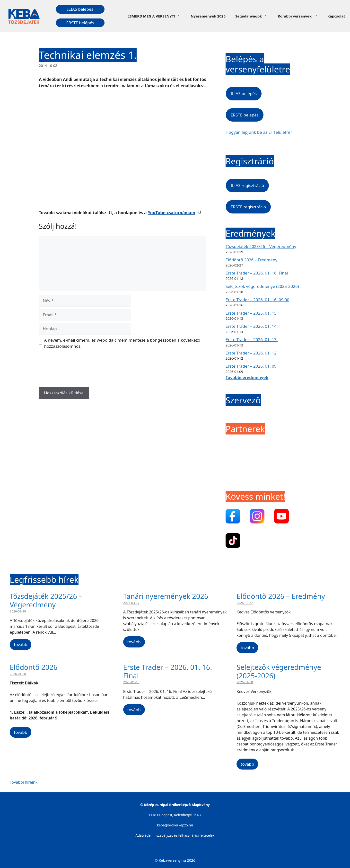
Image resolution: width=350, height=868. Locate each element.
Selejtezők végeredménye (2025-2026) (262, 286)
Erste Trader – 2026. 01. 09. (252, 366)
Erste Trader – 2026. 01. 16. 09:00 (257, 300)
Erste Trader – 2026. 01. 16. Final (257, 273)
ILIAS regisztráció (247, 185)
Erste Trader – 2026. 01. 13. (252, 340)
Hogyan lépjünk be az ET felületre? (259, 132)
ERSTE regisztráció (248, 207)
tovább (21, 644)
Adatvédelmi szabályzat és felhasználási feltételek (175, 835)
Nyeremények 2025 (208, 16)
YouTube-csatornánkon (171, 213)
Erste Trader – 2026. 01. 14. (252, 326)
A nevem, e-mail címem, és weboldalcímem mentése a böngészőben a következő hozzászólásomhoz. (122, 343)
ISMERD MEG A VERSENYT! (157, 16)
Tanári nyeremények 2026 (166, 596)
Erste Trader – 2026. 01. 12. (252, 353)
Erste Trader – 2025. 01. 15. (252, 313)
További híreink (24, 782)
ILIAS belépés (80, 9)
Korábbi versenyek (300, 16)
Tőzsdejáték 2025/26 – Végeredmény (261, 246)
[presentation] (76, 370)
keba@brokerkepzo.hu (175, 825)
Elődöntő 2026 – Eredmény (251, 260)
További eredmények (247, 377)
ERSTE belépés (80, 23)
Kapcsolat (336, 16)
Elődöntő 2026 (34, 667)
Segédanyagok (254, 16)
